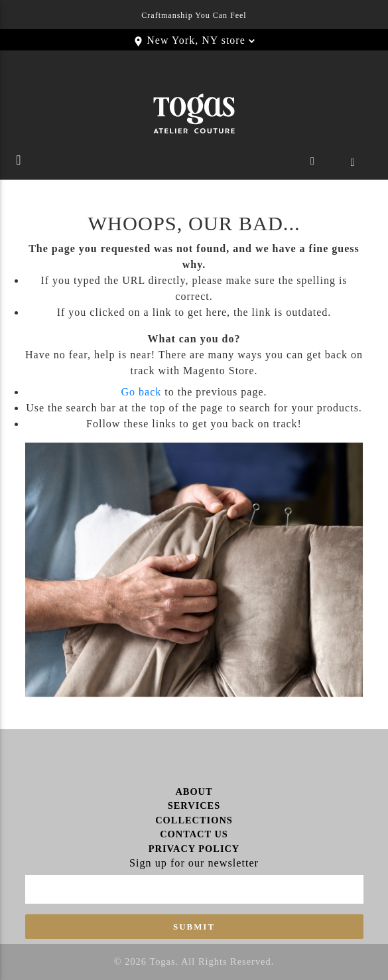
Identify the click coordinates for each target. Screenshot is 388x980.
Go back (141, 392)
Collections (194, 820)
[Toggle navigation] (19, 163)
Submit (194, 927)
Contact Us (194, 834)
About (194, 792)
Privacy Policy (194, 849)
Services (194, 805)
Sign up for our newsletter (194, 863)
